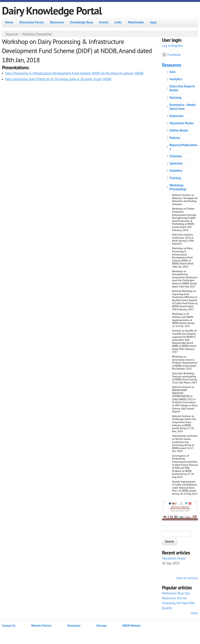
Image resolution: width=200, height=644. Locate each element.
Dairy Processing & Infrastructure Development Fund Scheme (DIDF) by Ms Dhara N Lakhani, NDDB (74, 73)
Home (9, 22)
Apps (153, 22)
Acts (172, 72)
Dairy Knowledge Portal (52, 10)
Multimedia (136, 22)
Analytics (176, 79)
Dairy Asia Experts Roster (182, 88)
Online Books (179, 130)
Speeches (176, 163)
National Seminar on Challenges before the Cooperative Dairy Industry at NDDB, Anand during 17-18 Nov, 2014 (184, 424)
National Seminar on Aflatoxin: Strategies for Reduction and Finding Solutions (185, 200)
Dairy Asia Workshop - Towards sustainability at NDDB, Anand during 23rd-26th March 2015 (185, 378)
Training (175, 178)
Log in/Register (172, 46)
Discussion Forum (32, 22)
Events (104, 22)
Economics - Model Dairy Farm (183, 107)
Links (118, 22)
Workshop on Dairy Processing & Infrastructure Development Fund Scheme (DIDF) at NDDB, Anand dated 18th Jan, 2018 (183, 258)
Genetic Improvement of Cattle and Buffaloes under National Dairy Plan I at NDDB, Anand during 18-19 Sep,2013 (185, 488)
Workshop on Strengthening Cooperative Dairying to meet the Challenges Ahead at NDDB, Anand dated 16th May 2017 (185, 279)
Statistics (176, 171)
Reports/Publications (183, 147)
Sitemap (101, 626)
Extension (176, 116)
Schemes (176, 156)
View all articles (187, 578)
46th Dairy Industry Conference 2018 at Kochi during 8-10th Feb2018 (183, 239)
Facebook (174, 55)
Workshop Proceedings (37, 34)
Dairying (175, 98)
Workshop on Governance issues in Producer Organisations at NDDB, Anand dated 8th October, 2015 (185, 363)
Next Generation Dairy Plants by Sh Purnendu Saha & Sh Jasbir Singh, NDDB (58, 79)
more (194, 613)
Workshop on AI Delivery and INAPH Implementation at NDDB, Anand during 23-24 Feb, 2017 (183, 320)
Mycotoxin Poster (182, 123)
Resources (57, 22)
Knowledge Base (81, 22)
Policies (175, 138)
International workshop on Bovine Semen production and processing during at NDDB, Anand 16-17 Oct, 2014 (185, 443)
